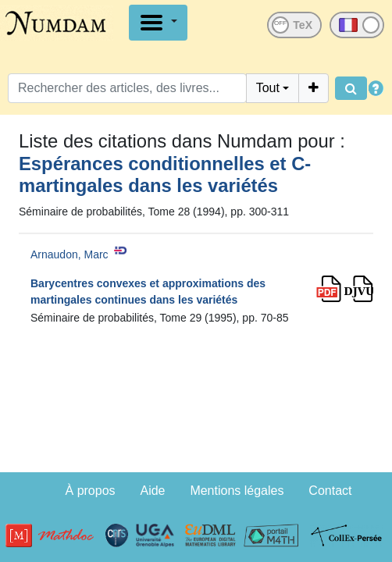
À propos (91, 491)
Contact (330, 491)
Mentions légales (237, 491)
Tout (268, 88)
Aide (152, 491)
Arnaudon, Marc (69, 254)
